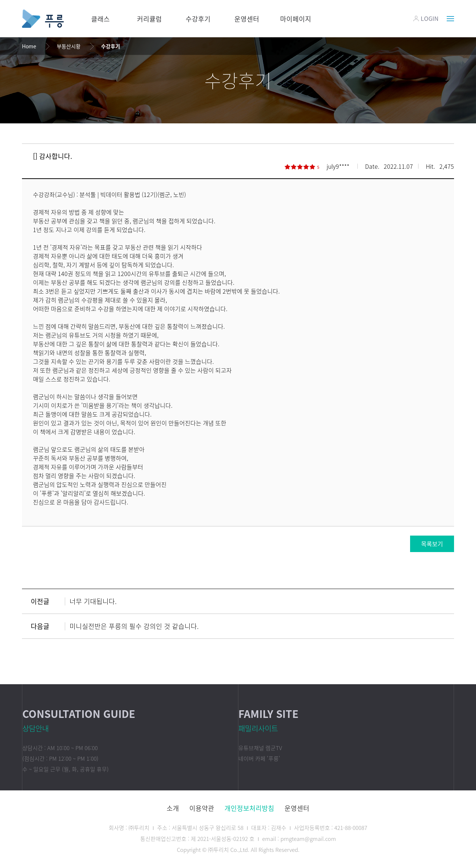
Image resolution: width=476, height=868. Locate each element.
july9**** (338, 166)
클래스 (101, 19)
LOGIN (426, 18)
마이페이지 (296, 19)
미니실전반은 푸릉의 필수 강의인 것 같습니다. (134, 626)
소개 (173, 808)
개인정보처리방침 (249, 808)
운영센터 (247, 19)
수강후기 (198, 19)
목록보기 (432, 544)
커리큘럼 (149, 19)
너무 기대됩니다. (93, 601)
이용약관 (202, 808)
